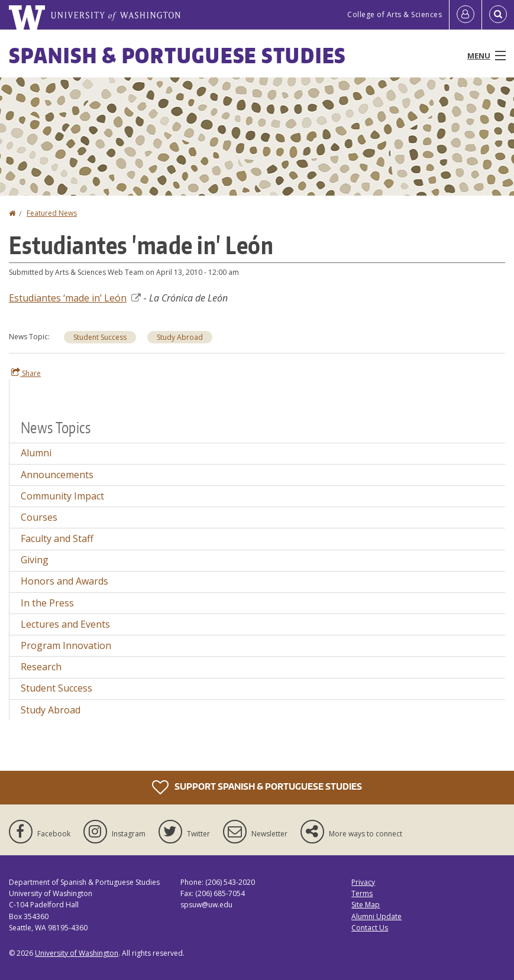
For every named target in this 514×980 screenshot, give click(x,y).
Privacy (363, 882)
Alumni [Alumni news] (36, 453)
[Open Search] (498, 15)
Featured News (52, 213)
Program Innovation (66, 645)
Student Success (100, 337)
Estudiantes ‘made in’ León (75, 298)
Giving (35, 560)
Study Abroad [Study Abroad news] (180, 337)
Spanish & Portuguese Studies (177, 55)
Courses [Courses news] (39, 517)
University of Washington (77, 953)
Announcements (57, 475)
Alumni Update (376, 916)
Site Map (366, 905)
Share (26, 373)
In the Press (47, 603)
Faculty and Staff (57, 538)
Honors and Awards (64, 581)
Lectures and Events (65, 624)
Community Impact (62, 496)
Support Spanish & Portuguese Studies (257, 787)
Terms (362, 893)
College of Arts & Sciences (395, 14)
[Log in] (465, 15)
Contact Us (370, 928)
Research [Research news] (41, 667)
